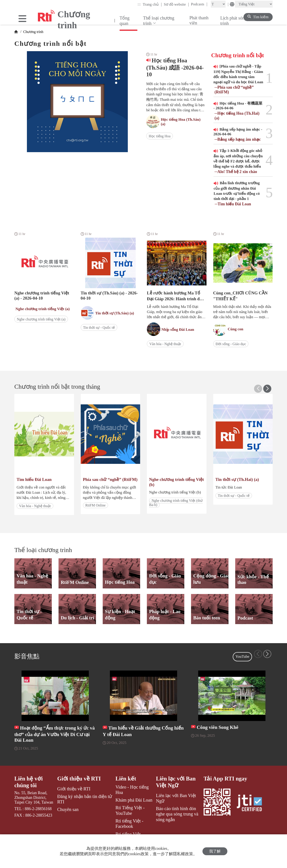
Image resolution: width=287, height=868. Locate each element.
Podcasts (199, 4)
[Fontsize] (218, 4)
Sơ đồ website (176, 4)
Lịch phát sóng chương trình (241, 21)
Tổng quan (124, 21)
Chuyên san (68, 809)
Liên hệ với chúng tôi (28, 782)
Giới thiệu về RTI (79, 779)
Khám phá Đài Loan (134, 800)
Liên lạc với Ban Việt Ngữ (176, 782)
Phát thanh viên (199, 20)
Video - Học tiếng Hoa (132, 790)
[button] (267, 389)
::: (139, 4)
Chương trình (33, 32)
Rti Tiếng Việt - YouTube (130, 810)
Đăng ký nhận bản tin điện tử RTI (85, 799)
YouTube (242, 656)
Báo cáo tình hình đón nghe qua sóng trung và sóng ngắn (177, 814)
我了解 (215, 851)
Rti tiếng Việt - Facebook (129, 824)
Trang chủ (152, 4)
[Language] (254, 4)
